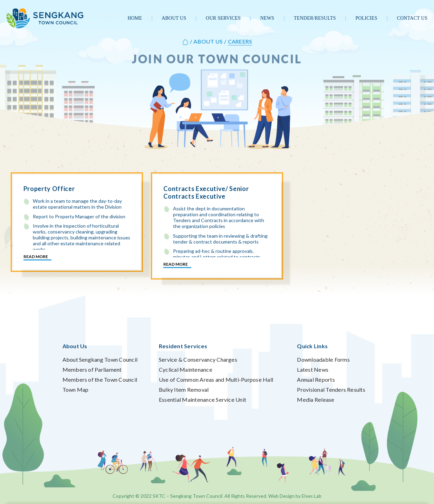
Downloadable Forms (323, 359)
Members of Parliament (92, 369)
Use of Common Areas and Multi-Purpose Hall (216, 379)
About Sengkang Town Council (100, 359)
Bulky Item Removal (184, 389)
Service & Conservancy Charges (198, 359)
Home (135, 18)
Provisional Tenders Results (331, 389)
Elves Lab (312, 496)
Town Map (76, 389)
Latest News (313, 369)
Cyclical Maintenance (186, 369)
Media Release (316, 400)
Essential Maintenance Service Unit (202, 400)
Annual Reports (316, 379)
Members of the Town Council (100, 379)
